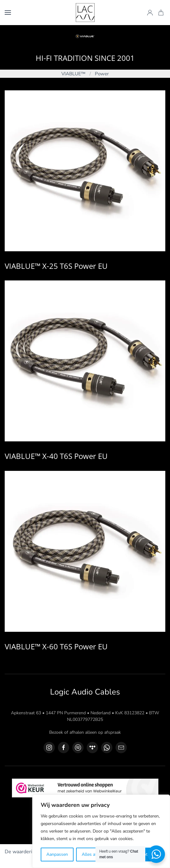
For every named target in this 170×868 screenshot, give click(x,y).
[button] (8, 13)
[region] (101, 831)
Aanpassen (57, 854)
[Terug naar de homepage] (85, 13)
